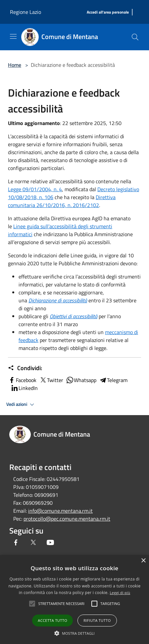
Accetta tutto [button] (52, 620)
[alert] (74, 600)
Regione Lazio (25, 12)
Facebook (22, 380)
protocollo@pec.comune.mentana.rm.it (67, 519)
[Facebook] (16, 542)
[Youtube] (50, 542)
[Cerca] (135, 37)
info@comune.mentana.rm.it (60, 511)
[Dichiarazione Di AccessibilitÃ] (58, 300)
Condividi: (25, 368)
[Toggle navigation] (13, 36)
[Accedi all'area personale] (108, 12)
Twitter (51, 380)
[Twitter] (33, 542)
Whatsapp (81, 380)
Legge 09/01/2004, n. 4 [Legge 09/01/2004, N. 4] (35, 189)
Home (15, 65)
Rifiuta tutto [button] (97, 620)
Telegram (113, 380)
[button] (74, 633)
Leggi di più (120, 593)
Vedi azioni (21, 405)
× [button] (143, 561)
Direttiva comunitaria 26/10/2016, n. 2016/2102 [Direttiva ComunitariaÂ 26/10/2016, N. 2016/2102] (62, 201)
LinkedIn (24, 388)
